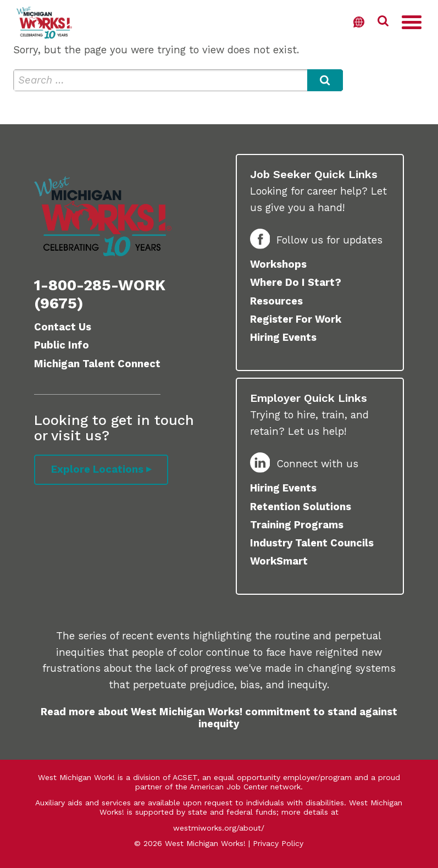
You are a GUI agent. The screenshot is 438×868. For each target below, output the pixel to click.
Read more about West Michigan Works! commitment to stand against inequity (219, 718)
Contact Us (63, 327)
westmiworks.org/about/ (219, 828)
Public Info (62, 345)
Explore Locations (97, 469)
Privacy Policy (278, 843)
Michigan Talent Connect (97, 364)
